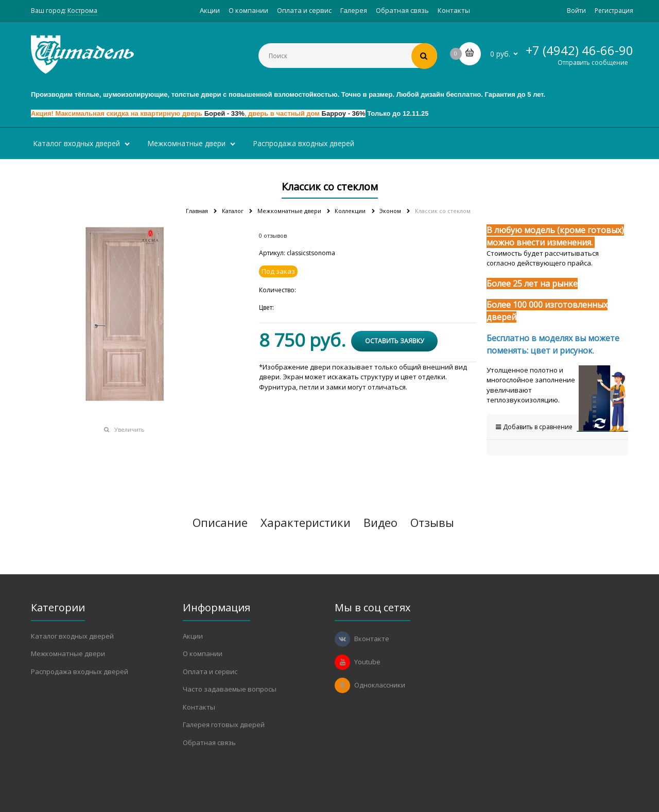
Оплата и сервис (304, 10)
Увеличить (129, 429)
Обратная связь (402, 10)
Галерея (354, 10)
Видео (380, 522)
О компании (248, 10)
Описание (220, 522)
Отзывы (432, 522)
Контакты (454, 10)
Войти (576, 11)
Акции (210, 10)
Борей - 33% (224, 113)
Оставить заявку (394, 341)
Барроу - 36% (344, 113)
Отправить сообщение (593, 63)
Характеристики (306, 522)
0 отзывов (273, 235)
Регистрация (614, 11)
